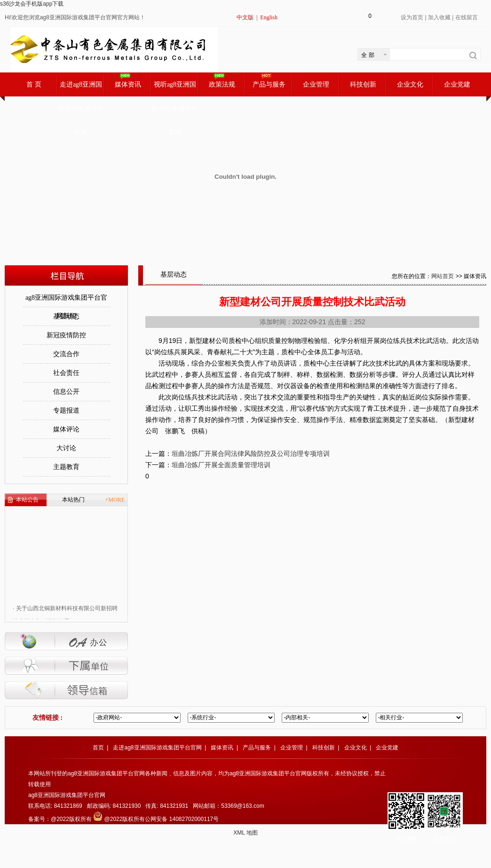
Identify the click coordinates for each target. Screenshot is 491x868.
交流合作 (66, 354)
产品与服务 (269, 84)
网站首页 (443, 276)
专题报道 (66, 410)
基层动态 (66, 316)
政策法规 (222, 84)
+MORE (115, 500)
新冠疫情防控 (66, 335)
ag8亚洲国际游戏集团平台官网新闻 (66, 300)
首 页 (34, 84)
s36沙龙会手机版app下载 (32, 4)
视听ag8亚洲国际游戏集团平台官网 (175, 89)
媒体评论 (66, 429)
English (269, 17)
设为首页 (412, 17)
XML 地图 (245, 833)
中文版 (245, 17)
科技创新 (363, 84)
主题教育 (66, 467)
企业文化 (410, 84)
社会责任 (66, 373)
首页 (98, 748)
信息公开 (66, 392)
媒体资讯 (128, 84)
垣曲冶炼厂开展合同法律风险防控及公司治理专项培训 (251, 454)
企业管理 (316, 84)
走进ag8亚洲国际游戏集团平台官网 (81, 89)
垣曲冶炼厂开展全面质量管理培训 (221, 465)
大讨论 (66, 448)
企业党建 (457, 84)
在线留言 (467, 17)
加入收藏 (439, 17)
